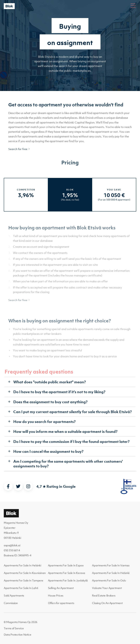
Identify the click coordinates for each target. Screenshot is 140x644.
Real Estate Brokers (104, 596)
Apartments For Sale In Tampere (24, 580)
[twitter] (18, 486)
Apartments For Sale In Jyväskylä (68, 580)
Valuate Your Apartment (107, 588)
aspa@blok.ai (12, 545)
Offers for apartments (61, 603)
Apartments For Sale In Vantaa (111, 565)
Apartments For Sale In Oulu (109, 580)
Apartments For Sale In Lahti (21, 588)
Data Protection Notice (17, 635)
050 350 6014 (12, 550)
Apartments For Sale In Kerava (67, 573)
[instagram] (28, 486)
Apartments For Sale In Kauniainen (25, 573)
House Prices (56, 596)
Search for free (19, 149)
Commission (11, 603)
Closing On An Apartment (107, 603)
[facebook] (8, 486)
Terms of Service (14, 628)
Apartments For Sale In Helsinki (22, 565)
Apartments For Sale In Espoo (66, 565)
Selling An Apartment (61, 588)
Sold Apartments (14, 596)
